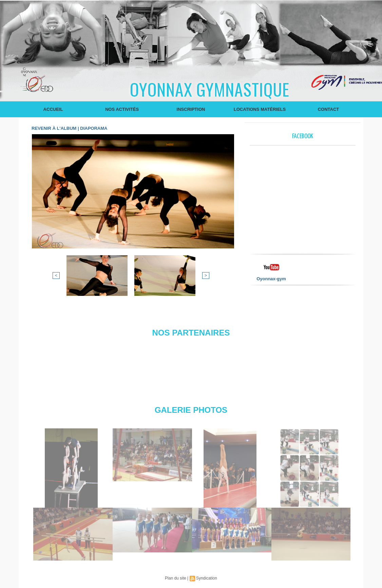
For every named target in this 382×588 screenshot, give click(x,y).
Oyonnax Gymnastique (210, 89)
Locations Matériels (260, 109)
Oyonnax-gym (271, 279)
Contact (329, 109)
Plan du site (176, 578)
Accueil (53, 109)
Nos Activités (122, 109)
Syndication (207, 578)
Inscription (191, 109)
